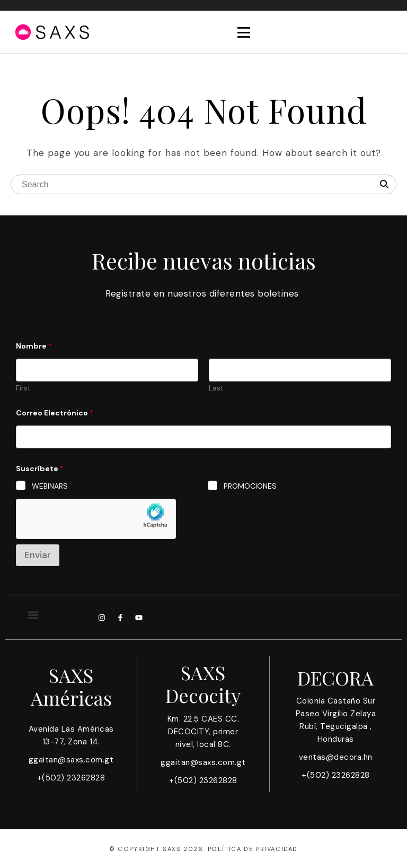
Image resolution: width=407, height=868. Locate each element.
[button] (33, 615)
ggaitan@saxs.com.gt (71, 760)
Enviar (38, 555)
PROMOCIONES (250, 486)
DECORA (335, 678)
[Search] (384, 185)
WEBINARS (50, 486)
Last (216, 388)
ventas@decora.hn (336, 757)
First (23, 388)
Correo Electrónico (55, 413)
